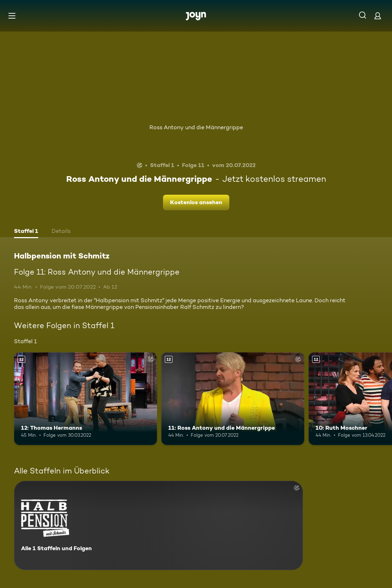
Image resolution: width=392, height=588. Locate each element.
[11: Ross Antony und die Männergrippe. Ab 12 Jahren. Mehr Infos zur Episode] (233, 399)
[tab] (26, 232)
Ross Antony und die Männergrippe (196, 127)
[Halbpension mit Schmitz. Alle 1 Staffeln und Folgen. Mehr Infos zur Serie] (158, 525)
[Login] (378, 16)
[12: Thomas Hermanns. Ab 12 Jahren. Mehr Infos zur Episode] (86, 399)
